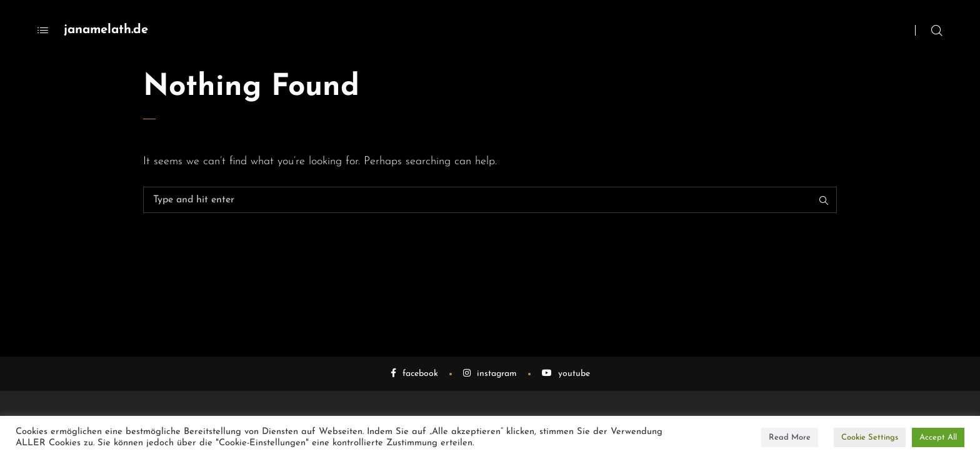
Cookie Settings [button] (870, 437)
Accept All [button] (938, 437)
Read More (790, 437)
